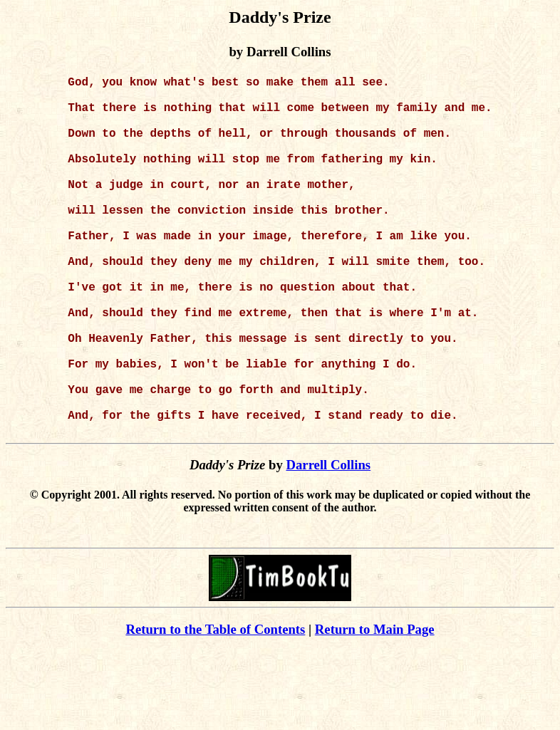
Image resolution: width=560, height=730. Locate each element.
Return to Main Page (375, 709)
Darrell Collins (328, 544)
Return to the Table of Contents (215, 709)
